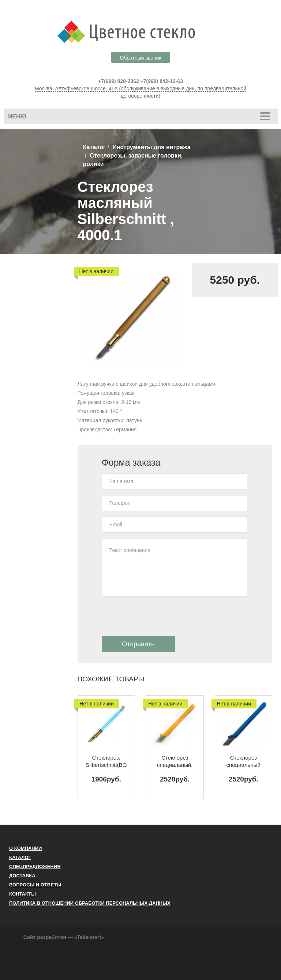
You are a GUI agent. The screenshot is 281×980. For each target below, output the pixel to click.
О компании (25, 848)
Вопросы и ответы (35, 885)
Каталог (94, 147)
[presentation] (157, 616)
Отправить (138, 644)
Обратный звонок (140, 58)
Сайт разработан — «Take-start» (64, 937)
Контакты (23, 894)
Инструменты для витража (151, 147)
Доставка (22, 876)
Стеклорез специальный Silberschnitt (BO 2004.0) (243, 762)
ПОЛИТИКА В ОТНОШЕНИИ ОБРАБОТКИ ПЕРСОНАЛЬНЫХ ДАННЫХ (90, 903)
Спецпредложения (35, 867)
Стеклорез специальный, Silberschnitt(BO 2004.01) (175, 762)
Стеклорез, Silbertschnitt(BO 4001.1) (106, 762)
